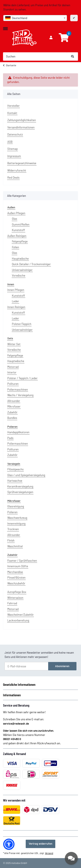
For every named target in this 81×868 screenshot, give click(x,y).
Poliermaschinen (18, 390)
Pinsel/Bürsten (16, 578)
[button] (51, 38)
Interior (12, 372)
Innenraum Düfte (18, 566)
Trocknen (13, 529)
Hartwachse (15, 481)
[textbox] (35, 18)
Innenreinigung (16, 524)
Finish (11, 540)
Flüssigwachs (15, 469)
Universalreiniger (22, 270)
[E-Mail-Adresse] (26, 666)
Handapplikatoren (18, 432)
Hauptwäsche (20, 259)
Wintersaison (15, 598)
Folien (15, 247)
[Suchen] (35, 56)
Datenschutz (15, 134)
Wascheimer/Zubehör (21, 615)
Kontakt (12, 113)
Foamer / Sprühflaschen (22, 561)
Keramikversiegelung (20, 486)
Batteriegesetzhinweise (22, 163)
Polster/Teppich (22, 324)
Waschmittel (15, 546)
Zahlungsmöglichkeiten (22, 120)
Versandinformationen (21, 127)
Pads (10, 438)
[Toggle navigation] (5, 27)
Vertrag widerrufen (40, 844)
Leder (15, 301)
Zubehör (12, 412)
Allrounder (14, 401)
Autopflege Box (17, 592)
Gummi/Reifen (21, 224)
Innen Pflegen (16, 290)
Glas (14, 219)
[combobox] (35, 18)
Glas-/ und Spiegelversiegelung (26, 475)
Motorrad (13, 367)
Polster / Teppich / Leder (22, 378)
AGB (10, 142)
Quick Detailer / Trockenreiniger (31, 264)
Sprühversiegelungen (20, 492)
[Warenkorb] (64, 38)
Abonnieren (62, 666)
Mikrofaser (14, 406)
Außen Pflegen (16, 213)
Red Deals (13, 178)
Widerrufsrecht (17, 170)
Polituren (13, 384)
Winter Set (14, 344)
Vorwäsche (19, 275)
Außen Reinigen (17, 236)
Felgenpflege (20, 241)
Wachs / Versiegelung (20, 395)
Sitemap (13, 149)
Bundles (12, 418)
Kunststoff (18, 230)
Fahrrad (12, 603)
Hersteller (13, 106)
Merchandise (15, 572)
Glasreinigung (16, 506)
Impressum (14, 156)
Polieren (12, 512)
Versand (49, 853)
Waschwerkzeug (17, 518)
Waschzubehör (16, 583)
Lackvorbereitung (18, 620)
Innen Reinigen (16, 307)
